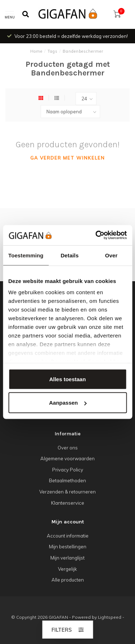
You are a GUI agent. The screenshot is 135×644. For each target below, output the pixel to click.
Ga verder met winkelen (67, 158)
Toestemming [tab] (26, 255)
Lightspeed (110, 617)
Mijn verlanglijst (67, 558)
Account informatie (68, 536)
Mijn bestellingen (68, 547)
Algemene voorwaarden (67, 458)
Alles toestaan (68, 379)
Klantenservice (68, 503)
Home (36, 51)
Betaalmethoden (67, 480)
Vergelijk (67, 569)
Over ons (68, 448)
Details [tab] (69, 255)
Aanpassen (68, 403)
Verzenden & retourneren (67, 492)
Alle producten (68, 580)
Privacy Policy (68, 470)
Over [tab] (111, 255)
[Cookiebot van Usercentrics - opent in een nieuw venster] (96, 235)
